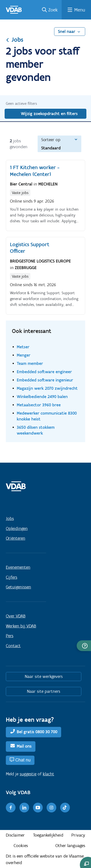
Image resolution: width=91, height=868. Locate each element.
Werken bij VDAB (21, 626)
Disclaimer (15, 835)
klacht (48, 774)
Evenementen (18, 567)
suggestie (28, 774)
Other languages (70, 846)
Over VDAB (16, 616)
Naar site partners (44, 691)
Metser (23, 347)
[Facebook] (11, 808)
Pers (10, 636)
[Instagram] (51, 808)
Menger (24, 355)
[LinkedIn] (24, 808)
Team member (30, 363)
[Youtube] (38, 808)
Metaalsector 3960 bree (39, 405)
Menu (80, 10)
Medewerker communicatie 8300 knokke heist (47, 416)
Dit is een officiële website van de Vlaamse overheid (45, 859)
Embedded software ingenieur (45, 380)
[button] (84, 646)
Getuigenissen (18, 587)
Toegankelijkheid (48, 835)
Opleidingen (17, 528)
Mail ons (24, 746)
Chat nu (23, 760)
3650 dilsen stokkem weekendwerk (36, 430)
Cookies (21, 846)
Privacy (78, 835)
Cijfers (12, 577)
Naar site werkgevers (44, 676)
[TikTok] (65, 808)
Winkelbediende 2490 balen (42, 396)
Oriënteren (16, 538)
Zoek (53, 10)
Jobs (15, 39)
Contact (13, 646)
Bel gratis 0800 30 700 (37, 732)
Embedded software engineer (44, 372)
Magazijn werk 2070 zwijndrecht (47, 388)
